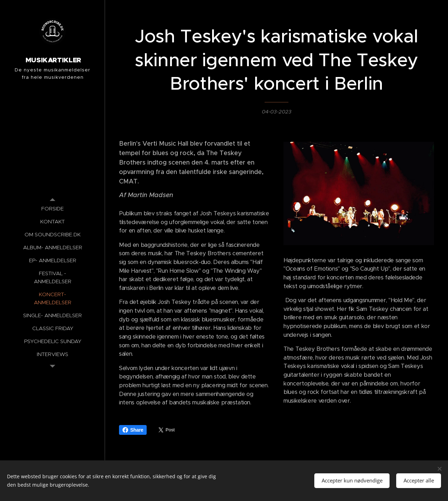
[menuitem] (52, 208)
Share (133, 430)
